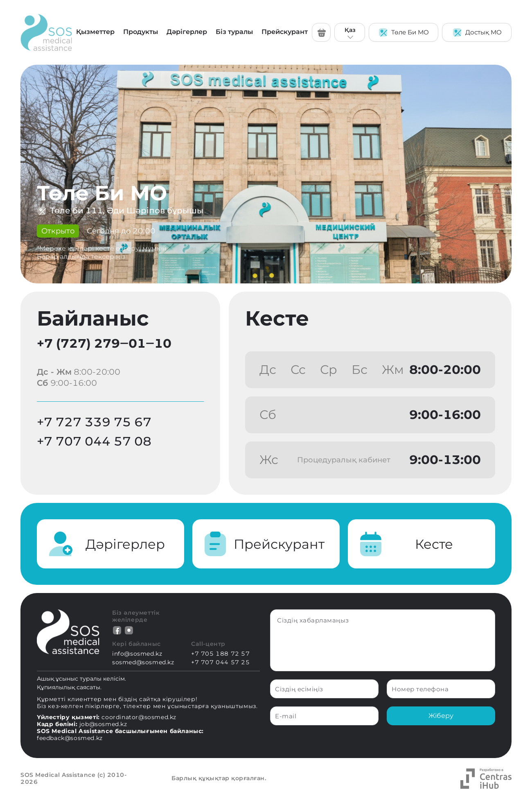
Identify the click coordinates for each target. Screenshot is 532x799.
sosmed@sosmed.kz (143, 662)
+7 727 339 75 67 (94, 422)
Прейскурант (285, 32)
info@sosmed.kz (137, 654)
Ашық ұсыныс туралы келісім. (81, 679)
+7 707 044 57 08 (94, 441)
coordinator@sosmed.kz (139, 717)
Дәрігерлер (187, 32)
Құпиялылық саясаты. (69, 687)
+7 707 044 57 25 (221, 662)
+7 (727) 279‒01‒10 (104, 343)
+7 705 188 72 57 (221, 654)
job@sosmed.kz (103, 724)
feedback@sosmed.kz (70, 738)
